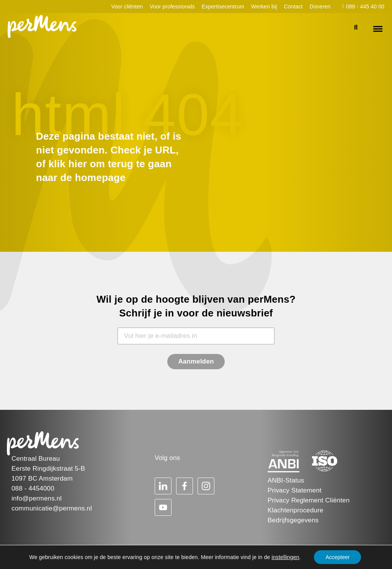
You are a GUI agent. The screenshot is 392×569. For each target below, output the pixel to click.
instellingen (286, 557)
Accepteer (337, 557)
